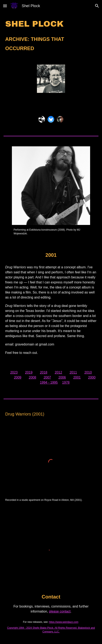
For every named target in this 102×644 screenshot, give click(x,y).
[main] (51, 36)
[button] (5, 6)
